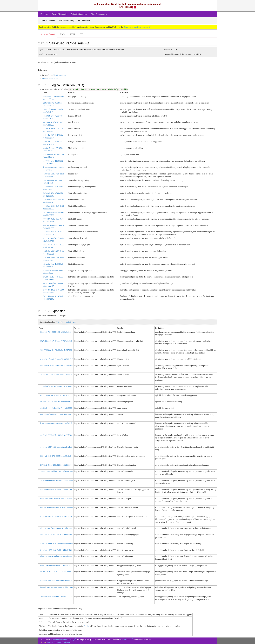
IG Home (44, 14)
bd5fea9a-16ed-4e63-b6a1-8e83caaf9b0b (56, 556)
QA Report (66, 642)
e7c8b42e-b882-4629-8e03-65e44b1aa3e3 (56, 543)
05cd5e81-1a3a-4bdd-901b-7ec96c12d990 (56, 507)
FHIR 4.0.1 (126, 639)
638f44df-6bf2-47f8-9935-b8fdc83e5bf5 (56, 456)
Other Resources (99, 14)
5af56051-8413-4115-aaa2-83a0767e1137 (56, 395)
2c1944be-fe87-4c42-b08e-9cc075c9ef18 (56, 386)
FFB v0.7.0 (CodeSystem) (66, 322)
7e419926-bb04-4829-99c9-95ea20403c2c (56, 374)
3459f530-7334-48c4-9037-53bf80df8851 (56, 565)
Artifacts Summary (79, 14)
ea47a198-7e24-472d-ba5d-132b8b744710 (56, 516)
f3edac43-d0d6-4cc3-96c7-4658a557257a (56, 596)
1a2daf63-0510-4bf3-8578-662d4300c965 (56, 471)
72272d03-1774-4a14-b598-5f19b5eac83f (56, 534)
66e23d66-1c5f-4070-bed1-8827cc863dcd (56, 365)
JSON (72, 34)
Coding (87, 626)
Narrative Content (48, 34)
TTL (82, 34)
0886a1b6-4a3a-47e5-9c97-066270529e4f (56, 498)
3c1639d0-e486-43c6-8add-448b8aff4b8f (56, 550)
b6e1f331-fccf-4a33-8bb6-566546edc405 (56, 580)
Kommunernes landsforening (63, 639)
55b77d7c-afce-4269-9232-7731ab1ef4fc (56, 414)
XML (62, 34)
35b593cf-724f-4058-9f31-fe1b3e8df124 (56, 332)
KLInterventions (59, 75)
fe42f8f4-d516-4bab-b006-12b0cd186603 (56, 571)
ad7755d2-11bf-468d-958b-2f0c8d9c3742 (56, 528)
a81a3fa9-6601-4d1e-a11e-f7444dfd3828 (56, 408)
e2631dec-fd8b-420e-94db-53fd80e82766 (56, 489)
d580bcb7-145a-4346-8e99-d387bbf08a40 (56, 587)
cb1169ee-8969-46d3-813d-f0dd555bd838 (56, 480)
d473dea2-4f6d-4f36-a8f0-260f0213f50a (56, 465)
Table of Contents (59, 14)
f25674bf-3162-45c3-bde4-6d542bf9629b (56, 341)
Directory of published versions (136, 27)
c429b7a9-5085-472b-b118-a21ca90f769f (56, 435)
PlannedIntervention (50, 78)
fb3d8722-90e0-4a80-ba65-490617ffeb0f (56, 423)
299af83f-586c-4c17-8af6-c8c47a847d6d (56, 350)
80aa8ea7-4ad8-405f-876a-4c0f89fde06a (56, 401)
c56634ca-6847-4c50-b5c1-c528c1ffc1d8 (56, 447)
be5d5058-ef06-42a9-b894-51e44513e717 (56, 359)
